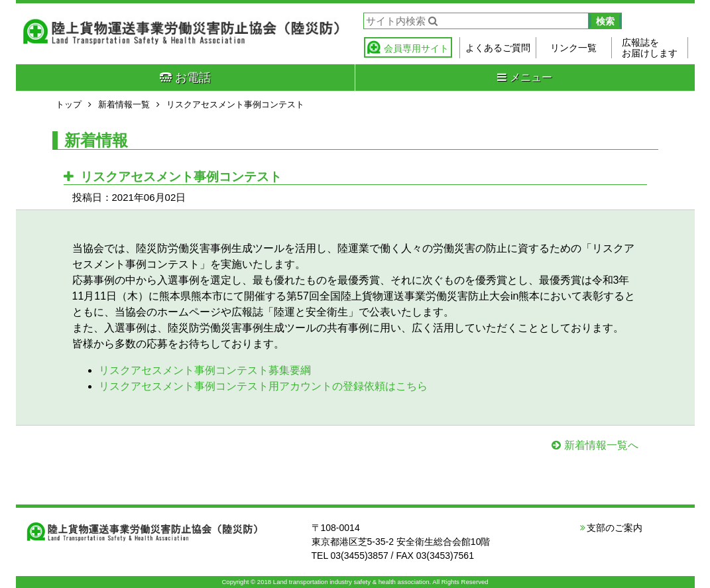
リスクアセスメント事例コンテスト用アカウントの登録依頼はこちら (263, 386)
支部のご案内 (615, 528)
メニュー (525, 77)
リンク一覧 (573, 48)
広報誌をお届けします (650, 48)
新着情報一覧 (124, 104)
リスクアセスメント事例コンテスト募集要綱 (205, 370)
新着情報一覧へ (601, 445)
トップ (69, 104)
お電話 (185, 78)
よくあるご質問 (498, 48)
